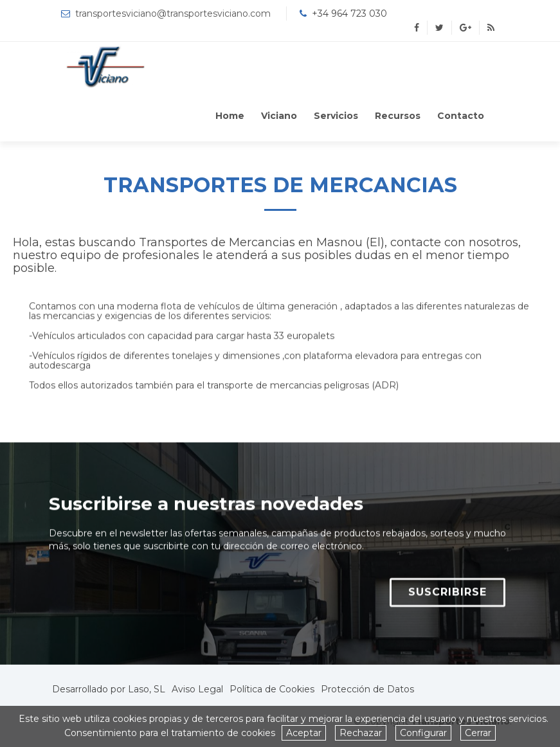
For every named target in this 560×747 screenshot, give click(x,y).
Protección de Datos (367, 689)
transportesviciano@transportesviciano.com (173, 14)
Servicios (336, 116)
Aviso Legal (197, 689)
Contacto (461, 116)
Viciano (279, 116)
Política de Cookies (272, 689)
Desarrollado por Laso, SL (109, 689)
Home (230, 116)
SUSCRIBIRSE (447, 598)
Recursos (398, 116)
